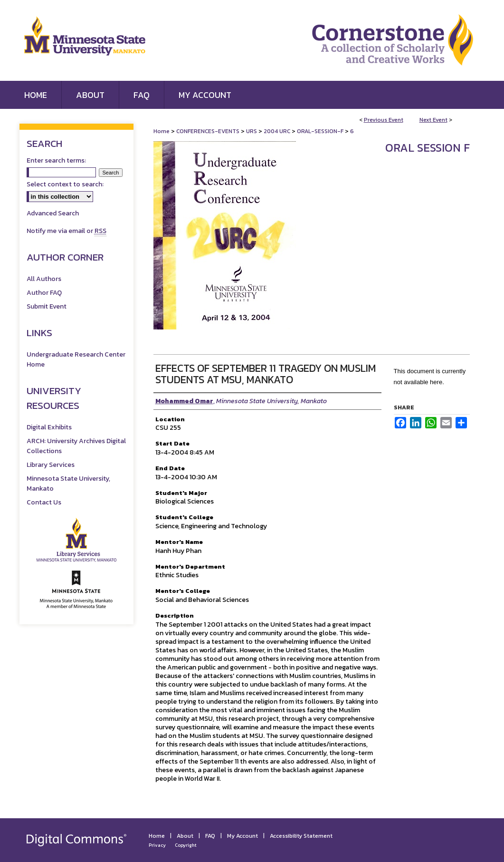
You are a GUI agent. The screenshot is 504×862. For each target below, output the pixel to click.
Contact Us (44, 502)
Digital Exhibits (49, 427)
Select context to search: (65, 184)
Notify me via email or (67, 231)
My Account (242, 836)
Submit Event (47, 306)
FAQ (210, 836)
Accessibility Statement (301, 836)
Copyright (186, 845)
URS (252, 131)
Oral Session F (428, 148)
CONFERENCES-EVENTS (209, 131)
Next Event (433, 120)
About (185, 836)
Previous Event (384, 120)
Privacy (157, 845)
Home (162, 131)
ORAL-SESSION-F (321, 131)
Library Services (51, 465)
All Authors (44, 279)
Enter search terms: (56, 160)
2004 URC (278, 131)
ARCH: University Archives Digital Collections (76, 446)
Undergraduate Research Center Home (76, 359)
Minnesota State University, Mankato (68, 484)
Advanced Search (53, 213)
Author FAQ (44, 293)
